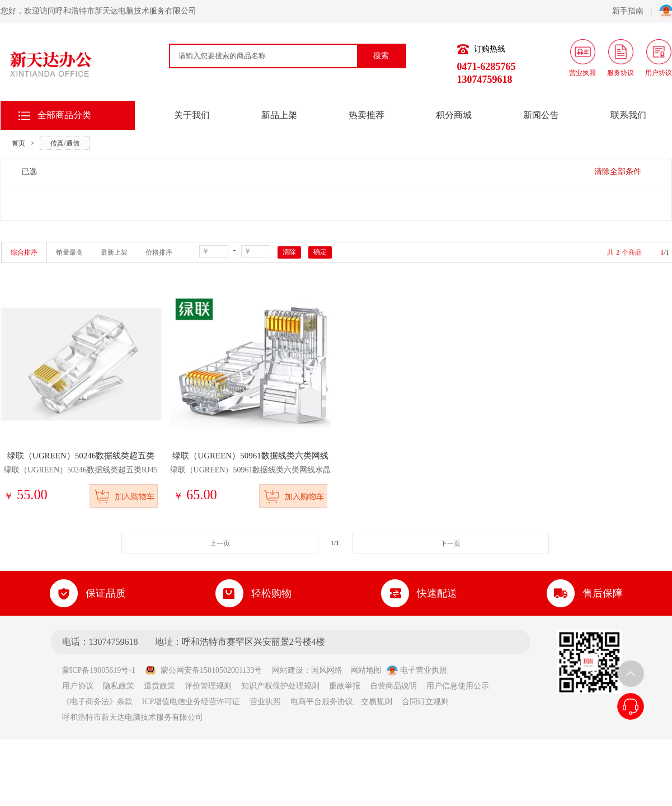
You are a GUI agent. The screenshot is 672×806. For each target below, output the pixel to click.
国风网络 (327, 670)
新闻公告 (541, 115)
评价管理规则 (208, 686)
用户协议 (78, 686)
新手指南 (632, 11)
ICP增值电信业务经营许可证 (191, 702)
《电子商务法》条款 (97, 702)
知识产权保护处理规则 (280, 686)
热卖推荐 (366, 115)
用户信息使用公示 (458, 686)
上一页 (220, 543)
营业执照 (265, 702)
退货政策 (159, 686)
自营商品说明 (393, 686)
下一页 (450, 543)
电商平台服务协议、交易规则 (341, 702)
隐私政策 (119, 686)
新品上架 (279, 115)
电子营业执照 (417, 670)
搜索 (381, 56)
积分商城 (454, 115)
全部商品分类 (64, 115)
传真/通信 (65, 143)
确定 (320, 252)
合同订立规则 (425, 702)
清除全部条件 (618, 172)
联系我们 (628, 115)
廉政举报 (345, 686)
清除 (289, 252)
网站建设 (288, 670)
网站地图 (366, 670)
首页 (18, 143)
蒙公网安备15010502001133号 (203, 670)
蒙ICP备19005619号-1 (103, 670)
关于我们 (192, 115)
